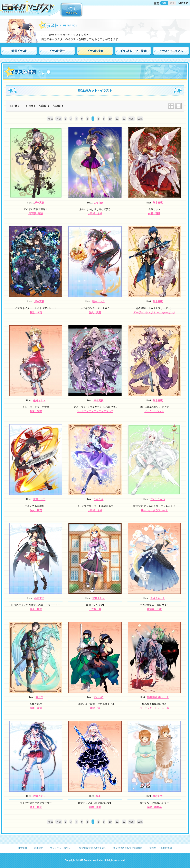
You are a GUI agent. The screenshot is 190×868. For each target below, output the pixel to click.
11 (117, 119)
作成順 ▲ (44, 106)
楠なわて (158, 796)
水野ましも (98, 598)
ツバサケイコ (158, 499)
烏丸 (98, 796)
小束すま (39, 598)
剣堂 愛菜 (36, 411)
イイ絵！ (30, 106)
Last (140, 119)
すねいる (98, 697)
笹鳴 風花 (95, 807)
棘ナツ (39, 697)
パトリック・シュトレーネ (154, 708)
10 (110, 119)
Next (131, 119)
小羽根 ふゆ (95, 213)
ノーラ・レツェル (154, 411)
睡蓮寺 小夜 (154, 609)
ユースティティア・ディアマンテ (95, 411)
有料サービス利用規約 (161, 848)
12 (124, 119)
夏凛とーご (39, 499)
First (50, 119)
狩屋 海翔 (36, 708)
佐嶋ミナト (39, 401)
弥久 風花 (95, 313)
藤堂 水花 (36, 313)
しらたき (98, 203)
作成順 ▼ (58, 106)
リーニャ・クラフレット (154, 510)
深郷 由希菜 (154, 807)
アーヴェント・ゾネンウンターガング (154, 313)
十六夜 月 (95, 609)
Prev (59, 119)
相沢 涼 (95, 708)
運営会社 (23, 848)
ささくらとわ (158, 598)
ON (164, 3)
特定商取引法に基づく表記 (93, 848)
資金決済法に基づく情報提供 (128, 848)
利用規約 (39, 848)
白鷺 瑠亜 (154, 213)
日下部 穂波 (36, 213)
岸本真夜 (39, 203)
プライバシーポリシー (61, 848)
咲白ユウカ (98, 301)
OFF (172, 3)
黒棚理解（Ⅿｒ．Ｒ (158, 697)
